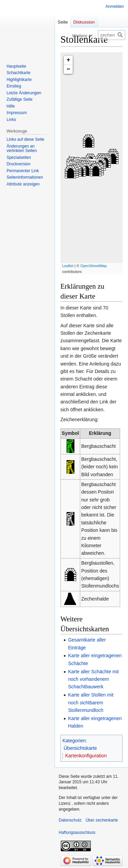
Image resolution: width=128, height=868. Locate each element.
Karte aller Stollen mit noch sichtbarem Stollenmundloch (91, 702)
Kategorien (74, 741)
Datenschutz (70, 820)
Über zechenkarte (102, 820)
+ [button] (68, 60)
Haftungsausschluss (77, 832)
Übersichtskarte (80, 748)
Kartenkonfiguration (86, 756)
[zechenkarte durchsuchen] (112, 35)
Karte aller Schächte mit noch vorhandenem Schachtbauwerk (93, 679)
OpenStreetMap (94, 266)
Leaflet (68, 266)
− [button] (68, 69)
